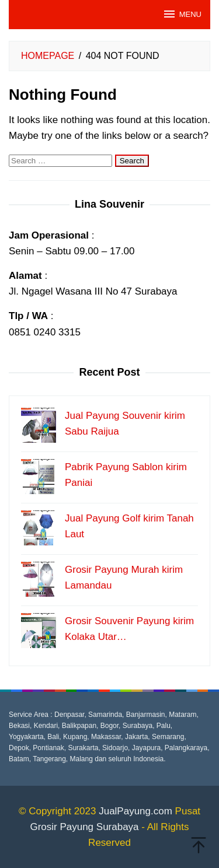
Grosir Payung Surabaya (84, 827)
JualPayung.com (135, 811)
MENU (182, 14)
